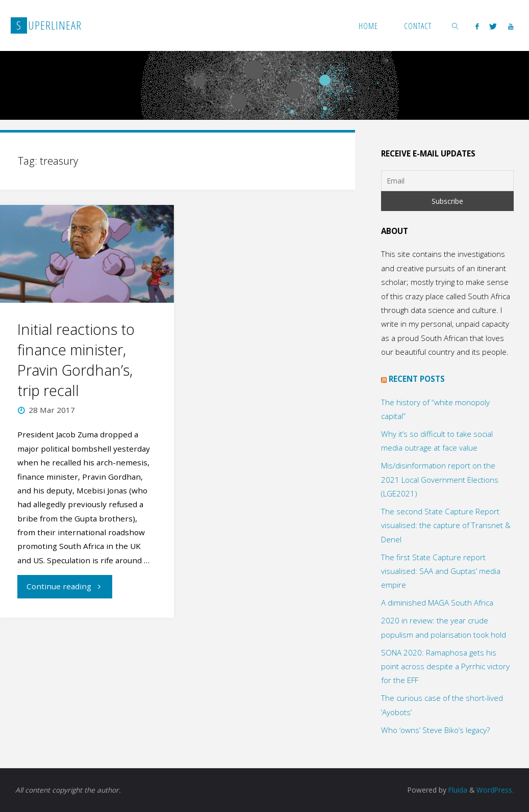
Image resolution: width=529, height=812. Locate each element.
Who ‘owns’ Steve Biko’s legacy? (435, 730)
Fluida (457, 790)
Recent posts (417, 379)
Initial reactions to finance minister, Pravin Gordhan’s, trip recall (76, 360)
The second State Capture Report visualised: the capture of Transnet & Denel (446, 525)
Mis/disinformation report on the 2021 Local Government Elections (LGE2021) (440, 479)
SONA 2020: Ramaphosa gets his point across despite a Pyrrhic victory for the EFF (445, 666)
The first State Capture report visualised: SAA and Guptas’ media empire (441, 571)
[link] (455, 25)
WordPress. (495, 790)
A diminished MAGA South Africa (437, 603)
